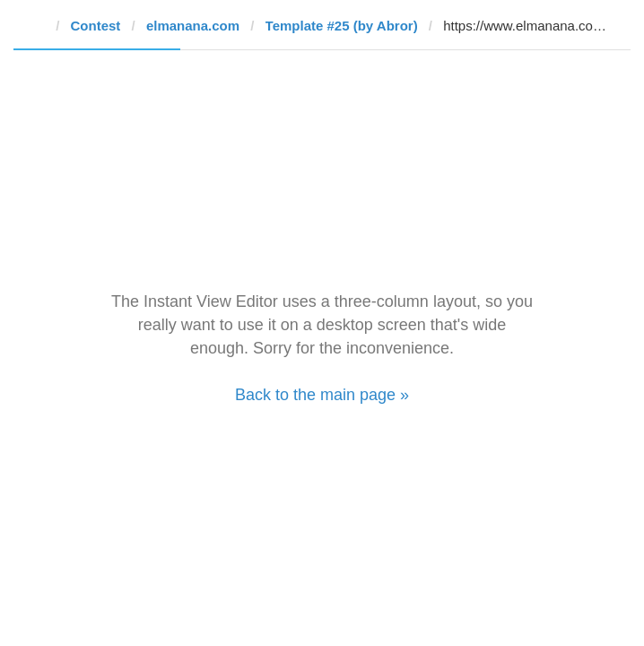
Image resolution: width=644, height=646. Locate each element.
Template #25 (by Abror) (342, 26)
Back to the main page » (322, 395)
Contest (96, 26)
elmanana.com (193, 26)
